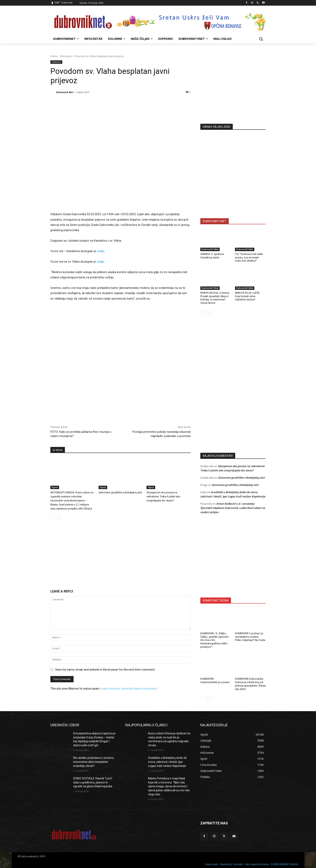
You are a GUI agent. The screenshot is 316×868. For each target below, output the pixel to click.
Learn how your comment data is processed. (129, 689)
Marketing (226, 864)
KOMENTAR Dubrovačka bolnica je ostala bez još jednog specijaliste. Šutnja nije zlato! (250, 684)
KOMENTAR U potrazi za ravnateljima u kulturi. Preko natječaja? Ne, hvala (250, 637)
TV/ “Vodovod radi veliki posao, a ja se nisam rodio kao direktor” (249, 257)
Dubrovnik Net (65, 92)
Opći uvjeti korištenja (257, 864)
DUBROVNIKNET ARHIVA (285, 864)
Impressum (212, 864)
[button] (261, 39)
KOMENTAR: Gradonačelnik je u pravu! (215, 680)
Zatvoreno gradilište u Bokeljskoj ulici (120, 492)
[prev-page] (53, 517)
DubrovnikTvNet (210, 249)
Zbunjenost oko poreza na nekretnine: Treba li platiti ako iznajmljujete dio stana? (163, 496)
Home (54, 56)
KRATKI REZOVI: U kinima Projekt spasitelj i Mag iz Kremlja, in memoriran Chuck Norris (215, 298)
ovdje (101, 251)
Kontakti (238, 864)
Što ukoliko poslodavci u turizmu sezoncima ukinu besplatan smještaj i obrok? (94, 762)
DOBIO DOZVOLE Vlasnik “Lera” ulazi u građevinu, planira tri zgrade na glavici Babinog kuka (93, 782)
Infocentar (66, 56)
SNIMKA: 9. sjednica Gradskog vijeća (212, 256)
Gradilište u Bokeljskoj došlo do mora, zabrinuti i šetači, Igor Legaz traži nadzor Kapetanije (167, 762)
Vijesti (55, 487)
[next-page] (59, 517)
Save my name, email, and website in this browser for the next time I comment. (105, 670)
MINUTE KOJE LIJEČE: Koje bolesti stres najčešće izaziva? (248, 296)
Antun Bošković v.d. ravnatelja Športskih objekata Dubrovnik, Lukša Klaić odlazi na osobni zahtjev (233, 508)
